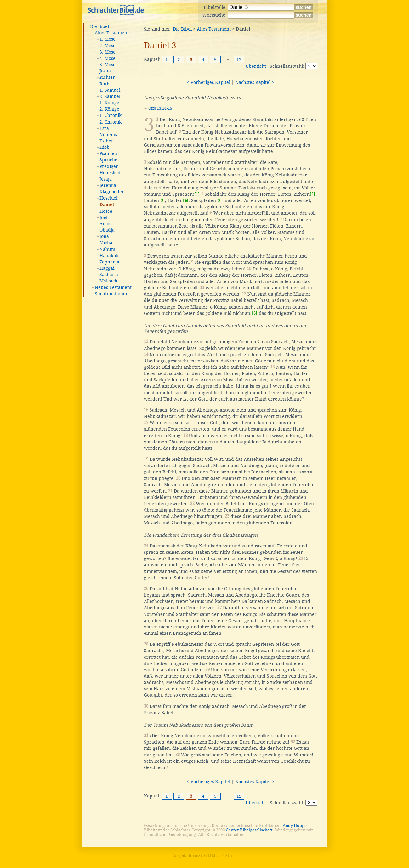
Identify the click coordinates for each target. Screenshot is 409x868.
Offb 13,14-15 (160, 108)
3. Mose (108, 52)
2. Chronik (111, 122)
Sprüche (108, 160)
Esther (106, 141)
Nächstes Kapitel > (255, 82)
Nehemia (109, 135)
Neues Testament (113, 287)
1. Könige (109, 103)
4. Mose (108, 58)
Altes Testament (112, 33)
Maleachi (109, 281)
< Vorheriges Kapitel (208, 82)
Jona (104, 236)
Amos (105, 224)
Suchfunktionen (112, 294)
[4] (186, 200)
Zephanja (109, 262)
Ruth (105, 84)
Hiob (105, 147)
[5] (219, 200)
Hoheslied (110, 173)
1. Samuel (110, 90)
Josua (105, 71)
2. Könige (109, 109)
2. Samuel (110, 96)
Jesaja (106, 179)
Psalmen (108, 153)
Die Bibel (99, 26)
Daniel (107, 205)
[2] (312, 194)
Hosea (106, 211)
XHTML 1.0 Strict (219, 856)
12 (239, 60)
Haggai (107, 268)
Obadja (107, 230)
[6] (255, 313)
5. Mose (108, 65)
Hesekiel (108, 198)
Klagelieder (112, 192)
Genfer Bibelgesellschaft (249, 830)
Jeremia (108, 185)
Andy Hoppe (295, 826)
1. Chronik (111, 115)
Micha (106, 243)
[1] (197, 194)
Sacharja (109, 275)
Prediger (109, 166)
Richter (107, 77)
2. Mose (108, 46)
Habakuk (109, 256)
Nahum (107, 249)
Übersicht (256, 66)
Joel (103, 217)
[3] (162, 200)
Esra (104, 128)
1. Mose (108, 39)
